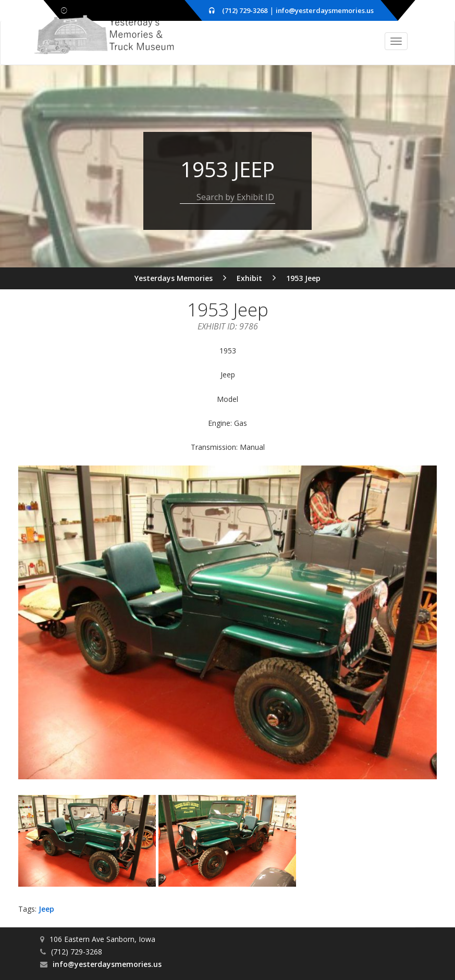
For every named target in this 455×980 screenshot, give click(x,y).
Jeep (46, 908)
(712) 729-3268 (245, 10)
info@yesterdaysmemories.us (325, 10)
